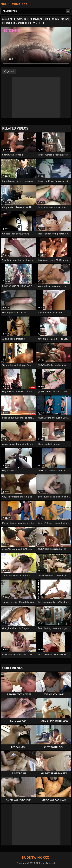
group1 (11, 71)
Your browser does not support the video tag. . (36, 47)
